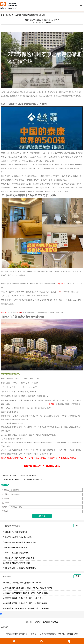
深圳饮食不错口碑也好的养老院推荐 (17, 563)
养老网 (48, 22)
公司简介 (38, 622)
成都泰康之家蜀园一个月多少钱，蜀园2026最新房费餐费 (25, 603)
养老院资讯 (9, 15)
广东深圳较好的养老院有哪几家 (15, 532)
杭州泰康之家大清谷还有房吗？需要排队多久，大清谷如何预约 (27, 588)
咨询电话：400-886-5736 (68, 634)
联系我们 (46, 622)
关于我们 (30, 622)
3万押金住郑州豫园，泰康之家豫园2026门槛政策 (22, 583)
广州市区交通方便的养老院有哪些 (16, 553)
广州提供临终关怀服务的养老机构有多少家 (19, 542)
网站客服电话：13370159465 (42, 466)
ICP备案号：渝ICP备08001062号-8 (44, 634)
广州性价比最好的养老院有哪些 (15, 548)
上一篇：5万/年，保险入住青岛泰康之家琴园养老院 (19, 476)
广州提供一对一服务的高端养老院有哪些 (18, 558)
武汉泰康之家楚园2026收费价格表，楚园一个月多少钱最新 (26, 593)
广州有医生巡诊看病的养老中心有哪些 (18, 537)
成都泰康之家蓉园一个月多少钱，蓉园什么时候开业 (23, 598)
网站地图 (54, 622)
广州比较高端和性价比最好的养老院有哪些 (19, 568)
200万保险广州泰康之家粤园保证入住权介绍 (30, 15)
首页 (3, 15)
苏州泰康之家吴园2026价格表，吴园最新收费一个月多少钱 (26, 608)
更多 (77, 526)
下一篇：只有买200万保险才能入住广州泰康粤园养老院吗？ (21, 480)
